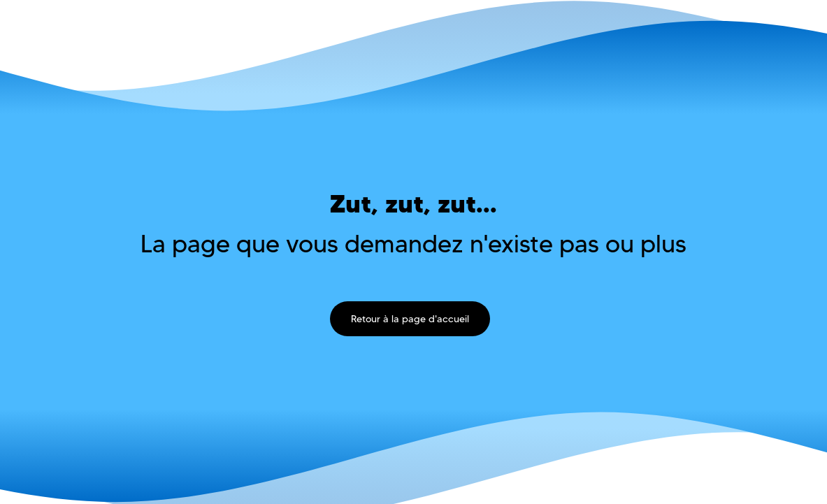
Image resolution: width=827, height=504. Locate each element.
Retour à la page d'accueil (410, 319)
